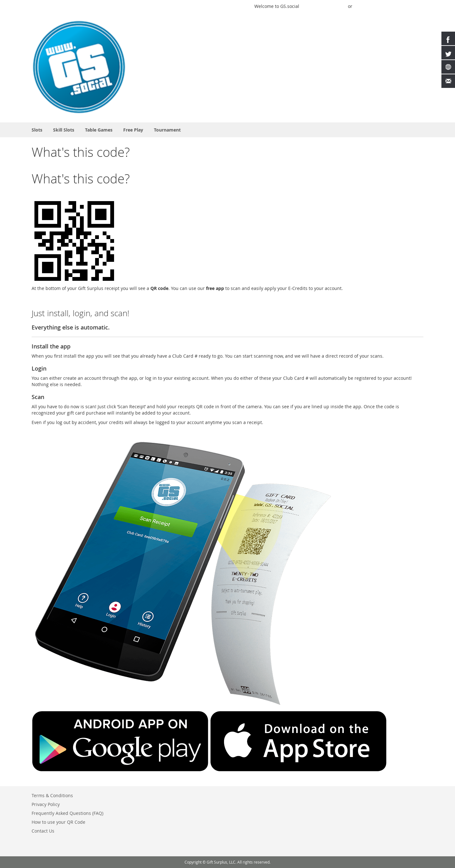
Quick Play (315, 6)
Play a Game (237, 6)
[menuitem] (37, 130)
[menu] (227, 130)
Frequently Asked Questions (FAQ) (67, 813)
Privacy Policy (46, 804)
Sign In (338, 6)
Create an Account (404, 6)
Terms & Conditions (52, 795)
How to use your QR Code (58, 822)
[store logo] (79, 67)
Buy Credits (368, 6)
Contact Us (43, 831)
